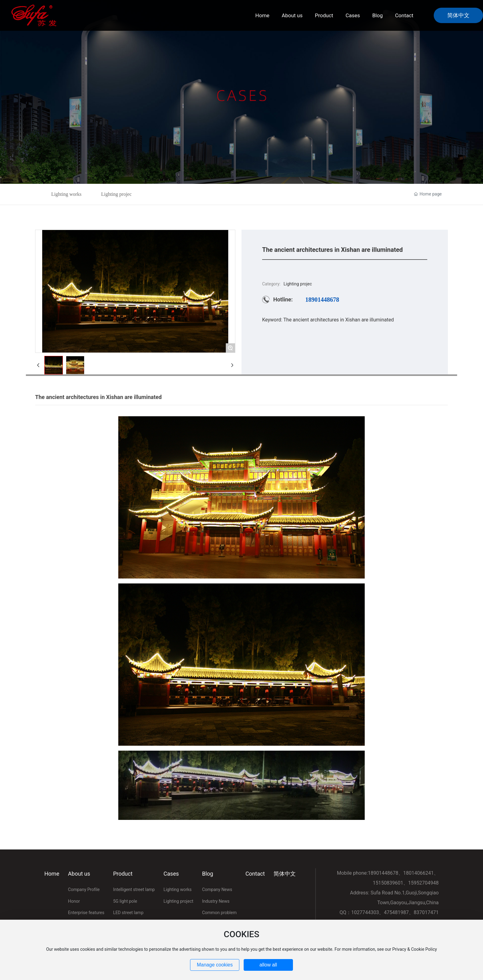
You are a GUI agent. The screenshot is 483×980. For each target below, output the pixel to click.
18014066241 (418, 873)
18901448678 (322, 300)
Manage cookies (215, 965)
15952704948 (423, 883)
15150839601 (388, 883)
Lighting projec (116, 194)
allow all (268, 965)
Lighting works (66, 194)
